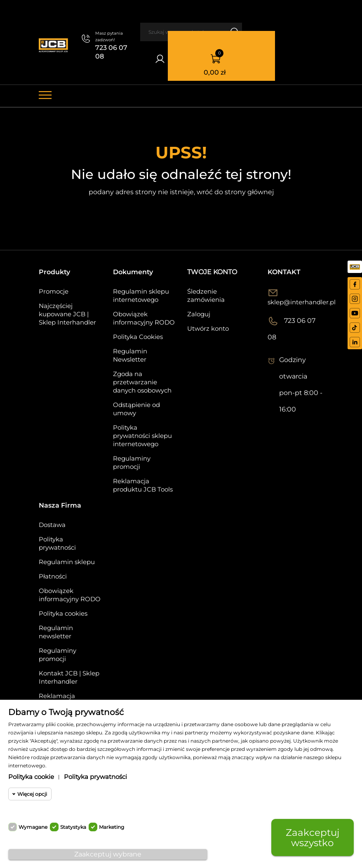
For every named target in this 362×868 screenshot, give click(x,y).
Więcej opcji (32, 794)
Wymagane (33, 827)
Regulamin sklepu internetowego (141, 295)
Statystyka (73, 827)
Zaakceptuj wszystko (313, 837)
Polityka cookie (31, 777)
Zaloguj (199, 314)
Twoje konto (212, 272)
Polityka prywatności (57, 543)
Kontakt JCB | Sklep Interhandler (69, 677)
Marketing (112, 827)
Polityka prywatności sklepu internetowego (142, 436)
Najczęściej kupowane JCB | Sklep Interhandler (67, 314)
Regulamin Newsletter (130, 355)
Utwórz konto (208, 328)
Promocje (54, 291)
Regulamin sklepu (67, 562)
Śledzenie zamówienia (206, 295)
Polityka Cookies (138, 337)
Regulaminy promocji (132, 462)
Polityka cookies (63, 613)
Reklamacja (57, 696)
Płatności (53, 576)
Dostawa (52, 525)
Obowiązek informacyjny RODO (144, 318)
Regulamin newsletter (56, 632)
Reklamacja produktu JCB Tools (143, 485)
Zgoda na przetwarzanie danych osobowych (142, 382)
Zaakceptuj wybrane (108, 854)
